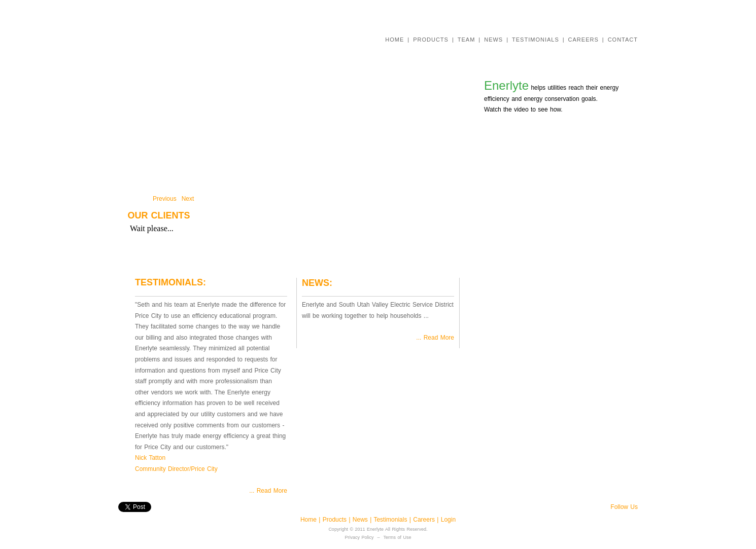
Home (310, 520)
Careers (425, 520)
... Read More (268, 491)
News (361, 520)
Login (448, 520)
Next (188, 199)
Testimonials (391, 520)
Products (335, 520)
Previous (165, 199)
